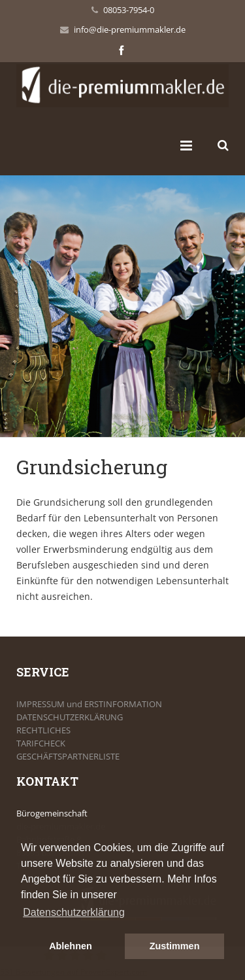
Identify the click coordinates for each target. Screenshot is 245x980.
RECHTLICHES (43, 730)
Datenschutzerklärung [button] (74, 912)
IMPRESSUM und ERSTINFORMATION (89, 704)
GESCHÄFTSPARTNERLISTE (68, 756)
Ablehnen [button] (71, 946)
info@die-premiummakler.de (130, 29)
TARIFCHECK (41, 743)
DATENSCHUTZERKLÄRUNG (70, 717)
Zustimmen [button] (175, 946)
